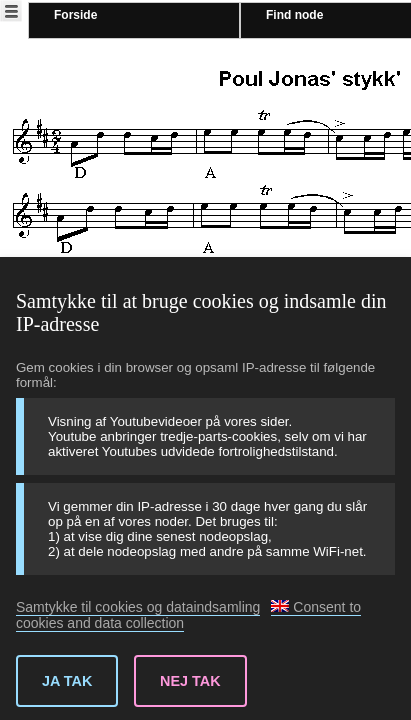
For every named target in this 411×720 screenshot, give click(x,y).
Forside (75, 15)
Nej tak (190, 681)
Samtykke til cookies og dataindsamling (138, 607)
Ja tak (67, 681)
